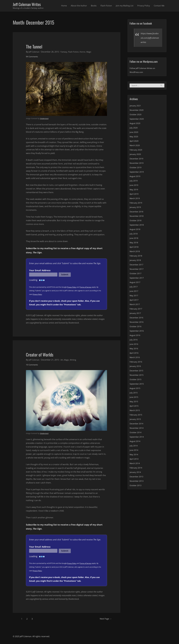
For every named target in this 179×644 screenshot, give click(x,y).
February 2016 (136, 362)
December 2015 (137, 371)
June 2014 (134, 451)
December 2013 (137, 477)
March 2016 (135, 358)
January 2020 (136, 155)
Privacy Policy (144, 6)
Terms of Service (87, 287)
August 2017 (135, 283)
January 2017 (136, 314)
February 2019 (136, 203)
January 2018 (136, 261)
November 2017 (137, 270)
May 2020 (134, 137)
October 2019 (136, 168)
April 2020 (134, 142)
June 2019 (134, 186)
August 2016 (135, 336)
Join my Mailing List (125, 6)
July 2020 (134, 128)
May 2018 (134, 243)
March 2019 (135, 199)
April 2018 (134, 248)
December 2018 (137, 212)
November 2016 (137, 323)
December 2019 (137, 159)
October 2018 (136, 221)
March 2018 (135, 252)
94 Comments (32, 57)
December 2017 (137, 265)
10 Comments (32, 365)
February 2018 (136, 256)
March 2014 (135, 464)
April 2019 (134, 195)
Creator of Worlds (42, 355)
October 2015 (136, 380)
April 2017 (134, 301)
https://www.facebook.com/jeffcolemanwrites (150, 38)
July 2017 (134, 287)
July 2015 (134, 393)
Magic (92, 52)
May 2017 (134, 296)
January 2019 (136, 208)
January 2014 (136, 473)
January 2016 (136, 367)
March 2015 (135, 411)
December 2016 (137, 318)
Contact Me (159, 6)
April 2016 (134, 354)
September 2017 (137, 278)
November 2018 (137, 217)
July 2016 (134, 340)
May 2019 (134, 190)
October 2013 (136, 486)
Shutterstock (45, 119)
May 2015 (134, 402)
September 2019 (137, 172)
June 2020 (134, 133)
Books (94, 6)
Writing (75, 360)
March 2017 (135, 305)
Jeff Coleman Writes (28, 5)
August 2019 (135, 177)
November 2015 (137, 376)
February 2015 (136, 415)
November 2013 (137, 482)
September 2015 (137, 384)
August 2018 (135, 230)
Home (64, 6)
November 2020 (137, 111)
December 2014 (137, 424)
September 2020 (137, 119)
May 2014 (134, 455)
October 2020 (136, 115)
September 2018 (137, 225)
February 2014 (136, 468)
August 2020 (135, 124)
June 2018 (134, 239)
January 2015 (136, 420)
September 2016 (137, 331)
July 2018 (134, 234)
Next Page (104, 619)
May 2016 (134, 349)
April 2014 (134, 460)
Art (63, 360)
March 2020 (135, 146)
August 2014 (135, 442)
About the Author (79, 6)
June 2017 (134, 292)
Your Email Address (40, 271)
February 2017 (136, 309)
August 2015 (135, 389)
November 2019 (137, 164)
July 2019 (134, 181)
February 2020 (136, 150)
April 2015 (134, 407)
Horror (85, 52)
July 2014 (134, 446)
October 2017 (136, 274)
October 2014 (136, 433)
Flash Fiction (106, 6)
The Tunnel (36, 47)
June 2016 (134, 345)
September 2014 (137, 437)
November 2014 (137, 429)
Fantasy (65, 52)
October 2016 (136, 327)
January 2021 (136, 106)
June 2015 (134, 398)
